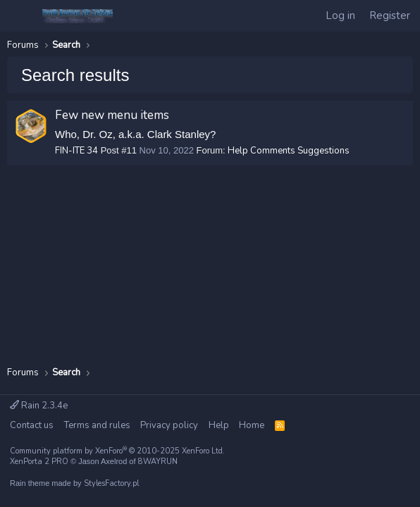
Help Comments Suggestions (289, 151)
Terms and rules (97, 425)
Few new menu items (112, 115)
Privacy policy (169, 425)
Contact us (32, 425)
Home (252, 425)
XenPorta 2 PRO (39, 462)
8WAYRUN (158, 462)
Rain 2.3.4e (39, 406)
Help (219, 425)
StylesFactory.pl (111, 483)
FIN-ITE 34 (76, 151)
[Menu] (21, 16)
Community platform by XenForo (117, 451)
